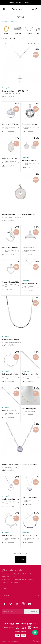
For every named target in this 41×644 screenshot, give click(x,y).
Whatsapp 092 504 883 (10, 577)
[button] (36, 30)
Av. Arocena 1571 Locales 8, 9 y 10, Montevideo (19, 579)
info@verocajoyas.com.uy (11, 582)
